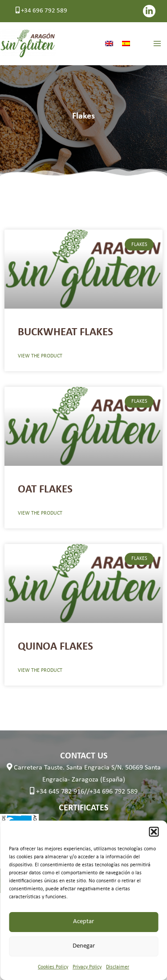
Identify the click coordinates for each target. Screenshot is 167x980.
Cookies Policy (53, 967)
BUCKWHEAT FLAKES (65, 332)
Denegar (84, 946)
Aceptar (83, 922)
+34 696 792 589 (41, 11)
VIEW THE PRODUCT (40, 356)
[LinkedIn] (149, 11)
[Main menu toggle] (157, 44)
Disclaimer (118, 967)
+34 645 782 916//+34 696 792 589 (84, 792)
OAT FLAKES (45, 490)
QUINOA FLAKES (55, 647)
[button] (154, 832)
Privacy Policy (87, 967)
